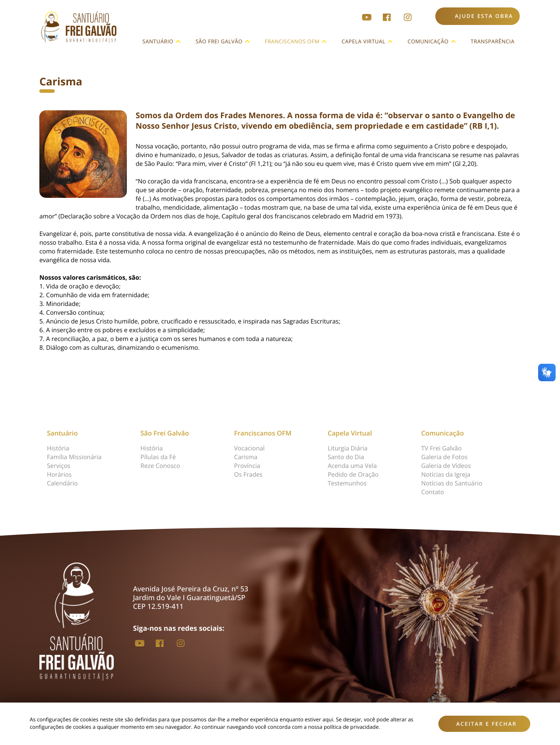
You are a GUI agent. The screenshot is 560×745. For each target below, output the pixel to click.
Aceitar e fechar (487, 724)
